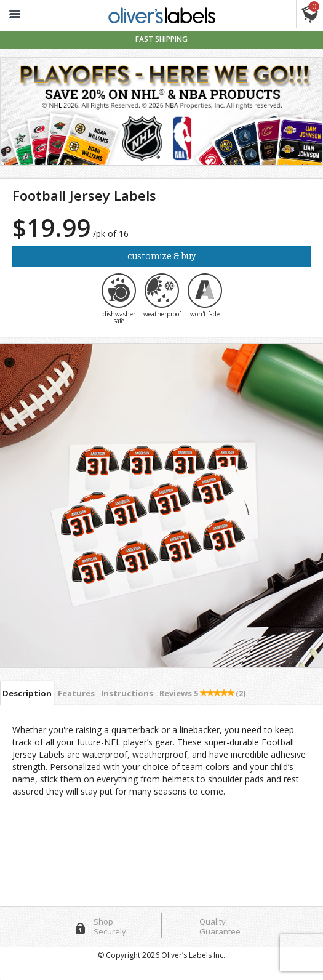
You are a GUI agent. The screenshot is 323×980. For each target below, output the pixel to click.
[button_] (15, 16)
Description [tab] (27, 693)
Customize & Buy (161, 256)
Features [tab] (76, 693)
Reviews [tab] (202, 693)
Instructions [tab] (127, 693)
